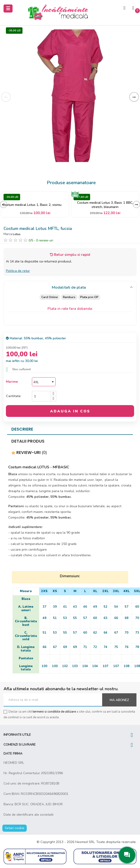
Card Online (49, 297)
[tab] (70, 288)
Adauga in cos (70, 411)
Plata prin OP (90, 297)
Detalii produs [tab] (28, 441)
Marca (8, 234)
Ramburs (69, 297)
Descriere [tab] (22, 429)
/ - (41, 241)
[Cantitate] (41, 396)
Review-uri (29, 453)
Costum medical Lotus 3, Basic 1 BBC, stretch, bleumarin (105, 205)
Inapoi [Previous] (6, 97)
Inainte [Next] (134, 97)
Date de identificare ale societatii (28, 815)
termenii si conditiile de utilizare (54, 712)
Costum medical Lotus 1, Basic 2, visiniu (32, 205)
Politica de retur (18, 271)
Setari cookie (15, 828)
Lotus (17, 234)
